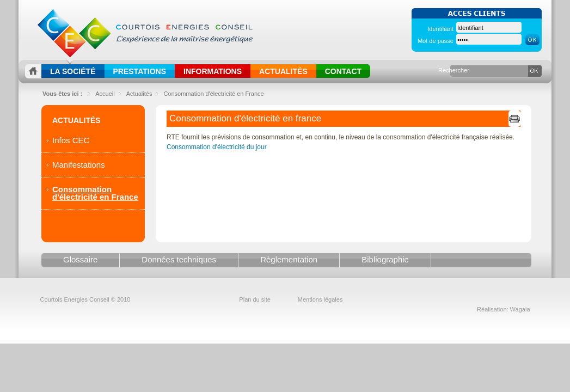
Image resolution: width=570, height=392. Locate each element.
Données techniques (179, 259)
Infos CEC (71, 140)
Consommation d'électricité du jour (217, 147)
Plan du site (255, 299)
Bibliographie (385, 259)
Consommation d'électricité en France (213, 94)
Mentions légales (320, 299)
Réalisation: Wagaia (503, 309)
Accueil (105, 94)
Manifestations (79, 165)
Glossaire (80, 259)
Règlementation (289, 259)
